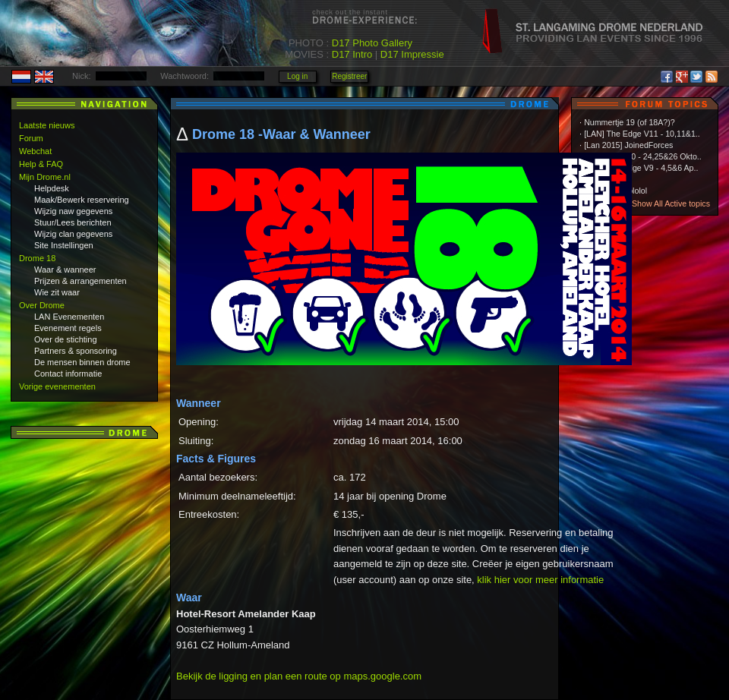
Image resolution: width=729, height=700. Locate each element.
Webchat (35, 151)
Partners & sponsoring (76, 351)
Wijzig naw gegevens (73, 211)
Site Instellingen (64, 245)
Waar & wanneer (65, 270)
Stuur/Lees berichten (73, 222)
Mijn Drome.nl (45, 177)
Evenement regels (68, 328)
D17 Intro (352, 54)
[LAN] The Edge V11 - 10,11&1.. (642, 134)
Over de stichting (66, 339)
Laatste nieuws (47, 125)
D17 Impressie (412, 54)
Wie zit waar (57, 292)
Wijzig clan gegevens (73, 234)
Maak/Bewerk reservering (82, 200)
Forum (31, 138)
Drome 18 (37, 258)
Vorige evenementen (57, 386)
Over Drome (42, 305)
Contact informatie (68, 374)
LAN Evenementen (69, 317)
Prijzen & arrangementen (80, 281)
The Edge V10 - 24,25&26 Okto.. (643, 156)
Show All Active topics (671, 203)
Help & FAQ (41, 164)
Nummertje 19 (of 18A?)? (630, 122)
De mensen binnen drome (82, 362)
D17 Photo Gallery (372, 43)
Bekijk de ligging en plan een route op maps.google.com (299, 676)
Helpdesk (52, 188)
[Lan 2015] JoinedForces (628, 145)
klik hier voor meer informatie (540, 580)
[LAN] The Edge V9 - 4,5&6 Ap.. (641, 168)
